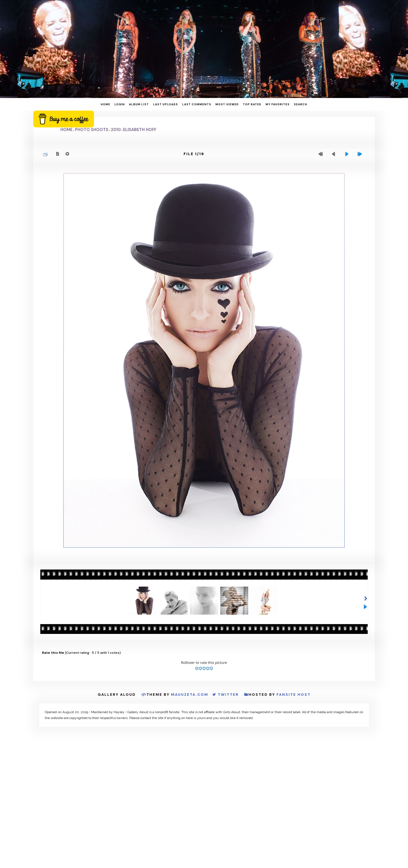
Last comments (197, 104)
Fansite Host (294, 695)
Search (301, 104)
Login (120, 104)
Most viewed (227, 104)
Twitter (228, 695)
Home (105, 104)
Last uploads (166, 104)
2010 (116, 130)
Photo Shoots (92, 130)
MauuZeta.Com (190, 695)
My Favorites (278, 104)
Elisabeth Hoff (140, 130)
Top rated (252, 104)
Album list (139, 104)
